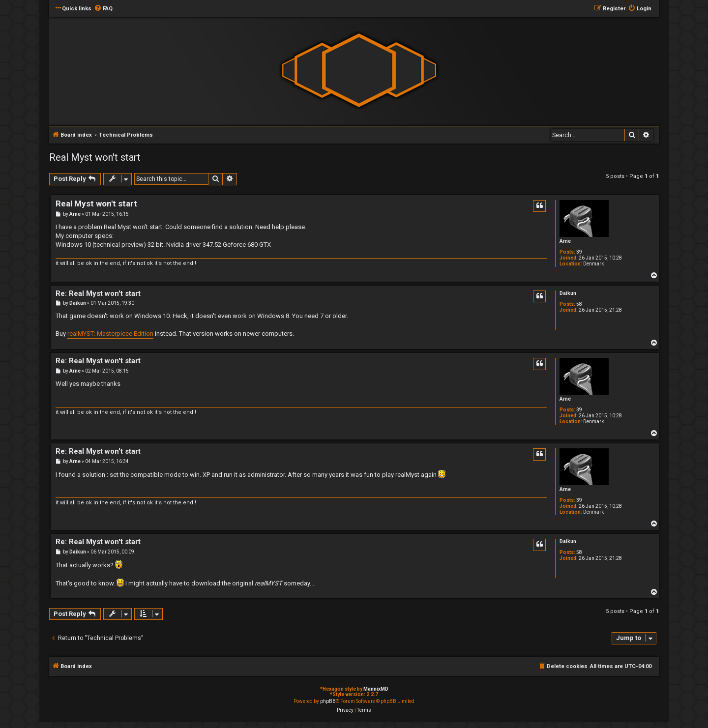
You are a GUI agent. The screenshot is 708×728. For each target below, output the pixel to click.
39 (579, 252)
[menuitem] (103, 9)
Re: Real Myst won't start (98, 293)
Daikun (568, 293)
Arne (565, 241)
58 (579, 304)
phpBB (328, 701)
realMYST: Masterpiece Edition (110, 334)
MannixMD (376, 689)
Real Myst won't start (95, 157)
